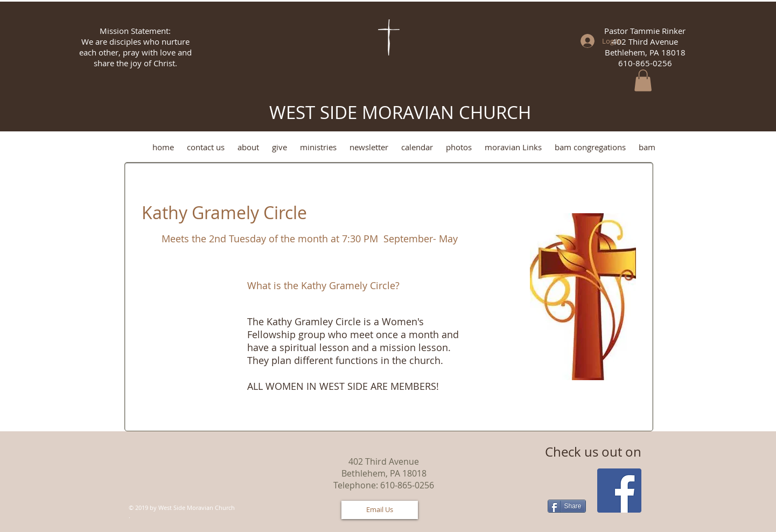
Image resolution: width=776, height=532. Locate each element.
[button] (643, 80)
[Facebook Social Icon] (619, 491)
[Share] (567, 506)
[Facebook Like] (192, 495)
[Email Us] (380, 510)
